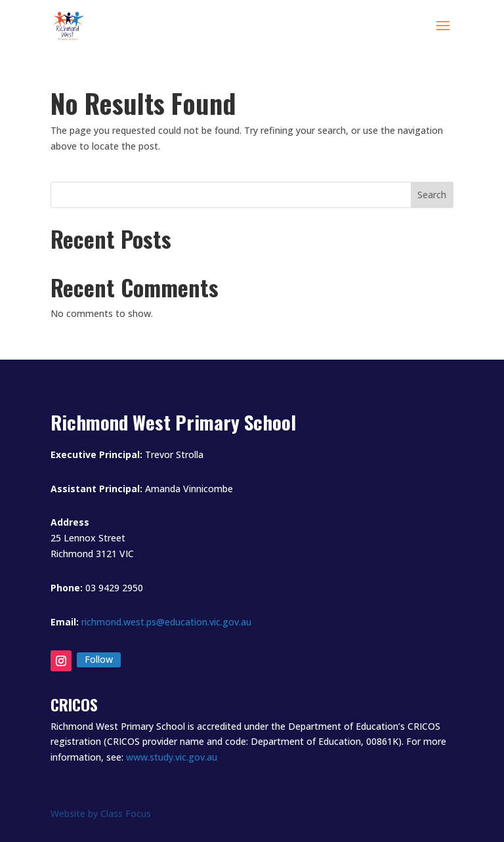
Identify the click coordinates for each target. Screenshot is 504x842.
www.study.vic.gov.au (172, 757)
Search (432, 195)
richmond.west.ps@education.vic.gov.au (166, 622)
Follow (99, 659)
